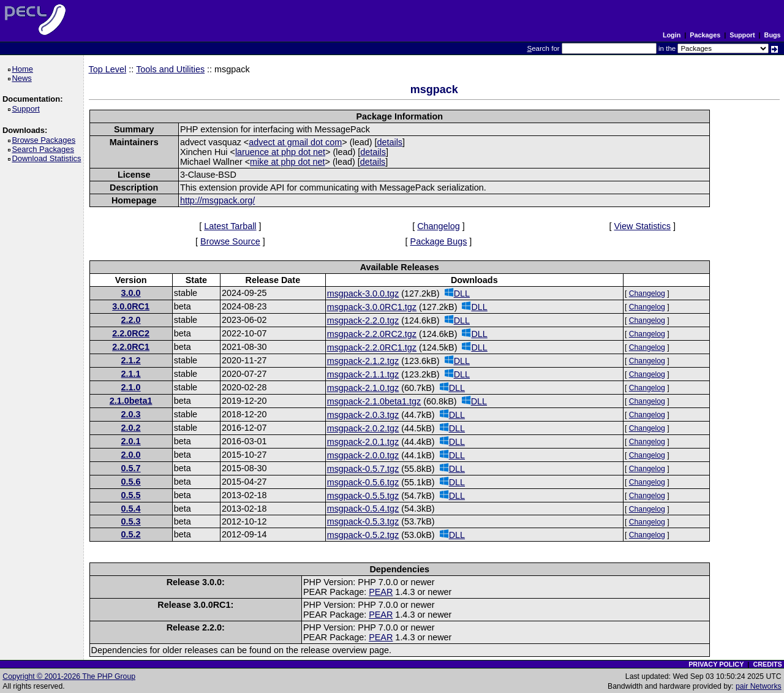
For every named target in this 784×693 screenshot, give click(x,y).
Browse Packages (46, 140)
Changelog (439, 226)
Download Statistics (48, 158)
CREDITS (767, 664)
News (24, 78)
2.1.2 (131, 360)
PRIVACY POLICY (716, 664)
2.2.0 (131, 320)
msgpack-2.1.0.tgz (363, 388)
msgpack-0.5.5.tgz (363, 496)
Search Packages (45, 149)
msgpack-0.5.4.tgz (363, 509)
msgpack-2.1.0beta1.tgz (374, 401)
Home (24, 69)
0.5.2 (131, 534)
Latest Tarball (230, 226)
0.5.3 (131, 521)
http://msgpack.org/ (217, 200)
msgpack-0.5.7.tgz (363, 469)
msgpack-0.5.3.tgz (363, 521)
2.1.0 (131, 387)
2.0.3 (131, 414)
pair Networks (759, 686)
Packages (705, 35)
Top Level (108, 69)
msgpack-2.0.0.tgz (363, 455)
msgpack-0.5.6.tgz (363, 482)
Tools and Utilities (170, 69)
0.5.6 (131, 482)
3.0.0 (131, 293)
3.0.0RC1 (131, 306)
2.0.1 (131, 441)
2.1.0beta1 (131, 401)
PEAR (381, 592)
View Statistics (642, 226)
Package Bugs (439, 241)
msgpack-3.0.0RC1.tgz (372, 307)
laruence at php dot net (280, 152)
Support (742, 35)
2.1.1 (131, 374)
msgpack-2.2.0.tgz (363, 320)
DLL (457, 293)
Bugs (773, 35)
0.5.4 (131, 509)
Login (672, 35)
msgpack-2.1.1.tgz (363, 374)
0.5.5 (131, 495)
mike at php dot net (287, 162)
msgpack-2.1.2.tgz (363, 361)
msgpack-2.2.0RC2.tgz (372, 334)
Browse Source (230, 241)
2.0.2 (131, 428)
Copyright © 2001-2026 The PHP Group (69, 676)
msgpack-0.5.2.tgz (363, 535)
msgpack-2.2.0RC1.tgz (372, 347)
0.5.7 (131, 468)
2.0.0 (131, 455)
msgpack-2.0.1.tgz (363, 442)
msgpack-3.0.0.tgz (363, 293)
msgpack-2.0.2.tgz (363, 428)
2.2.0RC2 (131, 333)
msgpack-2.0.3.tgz (363, 415)
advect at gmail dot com (295, 142)
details (390, 142)
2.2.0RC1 (131, 347)
